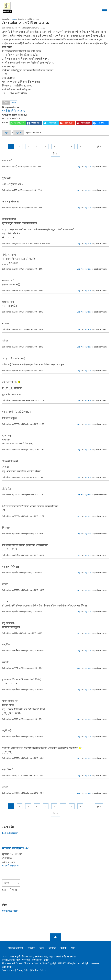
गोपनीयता (26, 960)
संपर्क (46, 960)
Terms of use (8, 970)
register (19, 133)
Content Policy (38, 970)
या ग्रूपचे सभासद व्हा (11, 866)
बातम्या (63, 948)
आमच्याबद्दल (37, 960)
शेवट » (55, 154)
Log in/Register (10, 833)
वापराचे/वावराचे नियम (11, 960)
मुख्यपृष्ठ (13, 19)
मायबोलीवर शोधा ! (10, 911)
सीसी (73, 948)
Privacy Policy (23, 970)
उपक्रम (13, 102)
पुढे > (99, 147)
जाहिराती (52, 948)
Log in (6, 133)
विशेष (42, 948)
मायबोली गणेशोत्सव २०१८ (13, 111)
